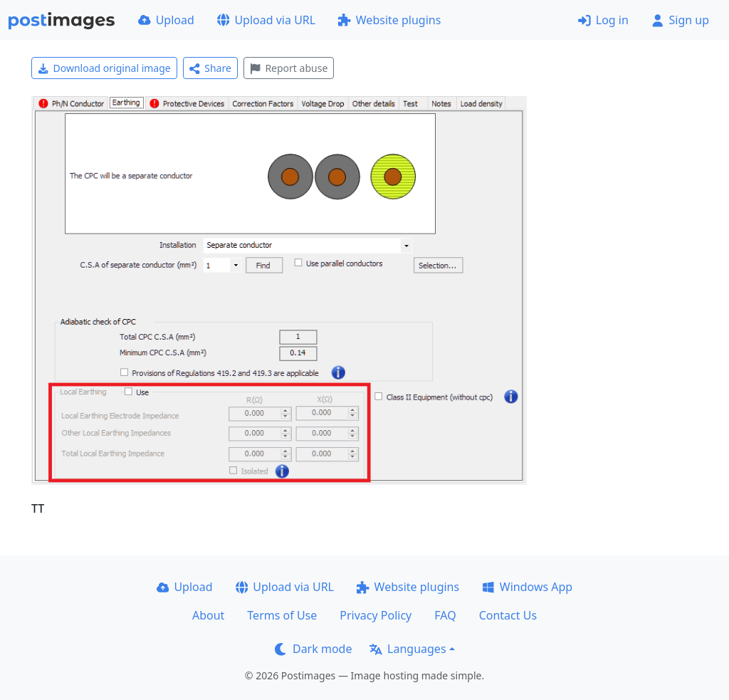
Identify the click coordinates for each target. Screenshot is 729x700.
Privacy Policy (376, 615)
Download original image (104, 68)
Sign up (680, 20)
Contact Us (508, 615)
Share (210, 68)
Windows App (527, 587)
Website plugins (389, 20)
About (208, 615)
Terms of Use (282, 615)
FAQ (445, 615)
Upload (166, 20)
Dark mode (313, 649)
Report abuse (289, 68)
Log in (603, 20)
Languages (408, 649)
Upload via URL (266, 20)
